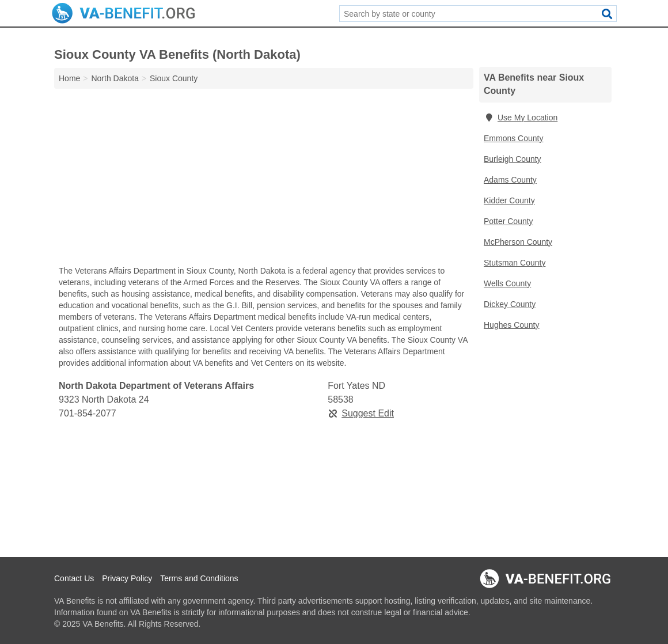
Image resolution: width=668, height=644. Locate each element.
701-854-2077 (88, 413)
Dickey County (510, 304)
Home (69, 78)
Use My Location (521, 118)
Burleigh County (513, 159)
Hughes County (512, 325)
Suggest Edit (361, 413)
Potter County (508, 221)
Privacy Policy (127, 578)
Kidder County (509, 200)
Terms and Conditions (199, 578)
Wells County (507, 283)
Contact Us (74, 578)
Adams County (510, 180)
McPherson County (518, 242)
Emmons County (513, 138)
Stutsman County (515, 263)
